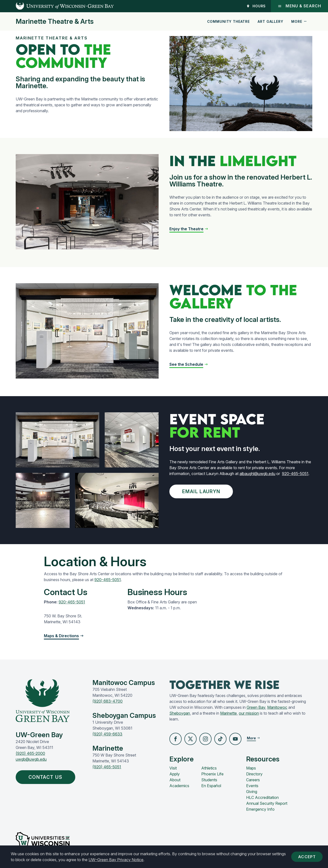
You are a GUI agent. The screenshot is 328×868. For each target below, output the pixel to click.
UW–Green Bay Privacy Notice (116, 860)
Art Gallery (270, 21)
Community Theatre (228, 21)
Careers (253, 780)
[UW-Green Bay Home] (57, 6)
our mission (249, 713)
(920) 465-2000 (30, 753)
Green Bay (256, 707)
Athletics (209, 768)
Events (252, 786)
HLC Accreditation (262, 797)
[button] (189, 229)
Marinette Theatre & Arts (55, 22)
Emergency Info (260, 809)
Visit (173, 768)
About (175, 780)
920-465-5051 (295, 474)
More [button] (299, 21)
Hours (256, 6)
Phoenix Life (212, 774)
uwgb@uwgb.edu (31, 759)
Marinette (228, 713)
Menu (299, 6)
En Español (211, 786)
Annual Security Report (267, 803)
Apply (175, 774)
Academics (179, 786)
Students (209, 780)
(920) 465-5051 (107, 767)
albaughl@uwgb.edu (257, 474)
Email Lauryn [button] (202, 491)
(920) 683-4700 (107, 701)
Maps (251, 768)
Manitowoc (277, 707)
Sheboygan (180, 713)
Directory (254, 774)
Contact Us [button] (47, 777)
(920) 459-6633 (107, 734)
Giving (252, 792)
